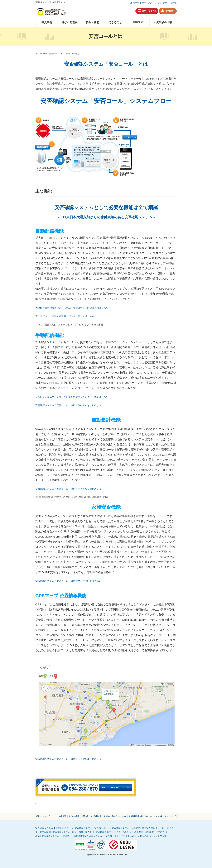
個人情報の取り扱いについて (115, 816)
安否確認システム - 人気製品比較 (128, 828)
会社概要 (63, 816)
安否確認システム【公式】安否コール (54, 828)
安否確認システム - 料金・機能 (68, 832)
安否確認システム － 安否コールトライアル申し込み (110, 836)
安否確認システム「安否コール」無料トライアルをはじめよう (68, 405)
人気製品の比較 (163, 22)
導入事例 (47, 22)
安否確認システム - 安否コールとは (92, 828)
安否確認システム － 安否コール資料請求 (62, 836)
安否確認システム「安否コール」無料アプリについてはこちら (68, 581)
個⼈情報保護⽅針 (136, 816)
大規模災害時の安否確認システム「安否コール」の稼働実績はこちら (72, 308)
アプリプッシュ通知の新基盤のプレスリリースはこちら (65, 316)
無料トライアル (149, 11)
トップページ (41, 54)
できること (115, 22)
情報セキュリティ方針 (154, 816)
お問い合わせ (87, 816)
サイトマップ (170, 816)
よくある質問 (74, 816)
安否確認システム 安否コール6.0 (112, 832)
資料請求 (170, 11)
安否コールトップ (42, 816)
